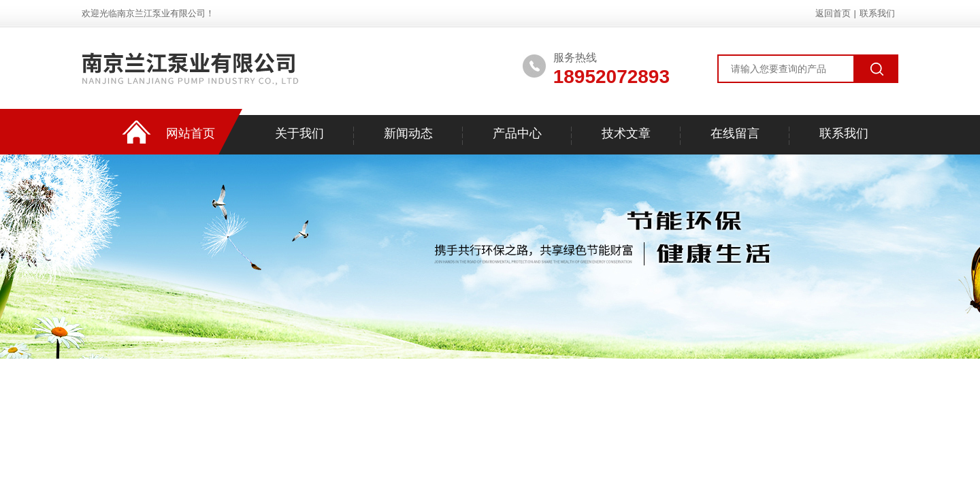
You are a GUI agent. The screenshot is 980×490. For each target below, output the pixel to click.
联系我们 (877, 13)
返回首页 (833, 13)
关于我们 (299, 133)
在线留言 (735, 133)
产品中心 (517, 133)
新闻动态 (408, 133)
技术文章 (626, 133)
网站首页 (191, 133)
